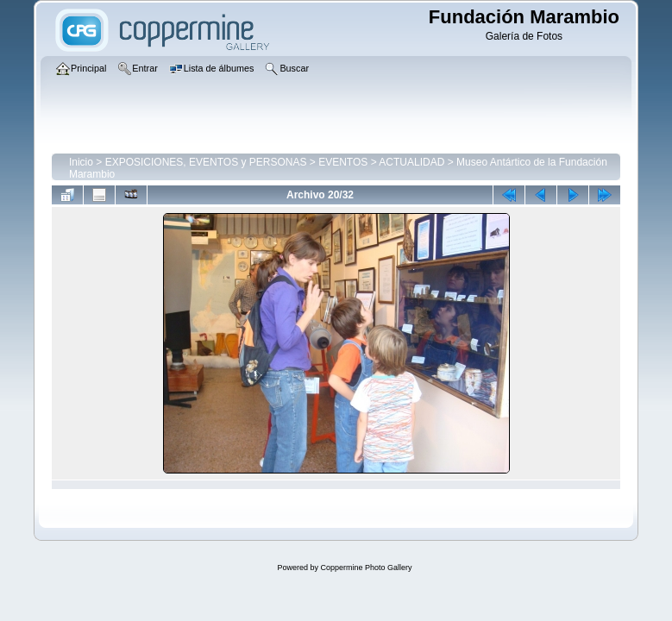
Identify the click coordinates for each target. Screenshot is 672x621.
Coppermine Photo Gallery (366, 568)
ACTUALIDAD (411, 162)
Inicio (81, 162)
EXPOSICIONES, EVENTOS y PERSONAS (206, 162)
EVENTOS (343, 162)
